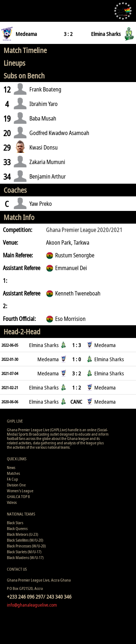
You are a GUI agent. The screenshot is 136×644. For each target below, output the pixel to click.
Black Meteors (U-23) (22, 534)
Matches (13, 473)
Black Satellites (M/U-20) (25, 540)
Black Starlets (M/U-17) (24, 552)
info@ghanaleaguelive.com (32, 605)
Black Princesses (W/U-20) (26, 546)
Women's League (20, 491)
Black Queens (17, 528)
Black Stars (15, 523)
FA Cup (13, 479)
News (11, 467)
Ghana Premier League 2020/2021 (84, 230)
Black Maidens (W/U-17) (25, 557)
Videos (12, 502)
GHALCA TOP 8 (18, 496)
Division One (16, 485)
